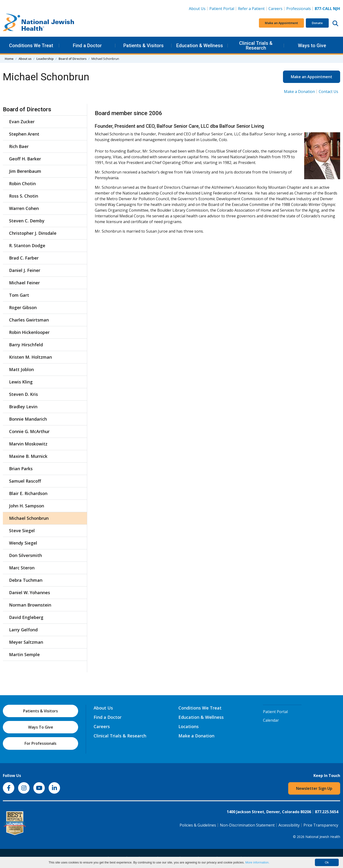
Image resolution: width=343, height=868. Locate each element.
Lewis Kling (21, 382)
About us (25, 59)
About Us (197, 9)
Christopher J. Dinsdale (33, 233)
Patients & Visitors (144, 46)
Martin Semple (24, 654)
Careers (276, 8)
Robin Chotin (22, 184)
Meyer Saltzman (26, 642)
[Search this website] (335, 23)
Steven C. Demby (27, 221)
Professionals (299, 9)
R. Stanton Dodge (27, 245)
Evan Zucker (22, 122)
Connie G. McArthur (29, 431)
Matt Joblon (21, 369)
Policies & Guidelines (198, 825)
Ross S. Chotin (24, 196)
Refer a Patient (251, 9)
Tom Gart (19, 295)
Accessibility (289, 825)
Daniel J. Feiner (25, 270)
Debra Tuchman (26, 580)
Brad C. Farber (24, 258)
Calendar (271, 720)
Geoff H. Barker (25, 159)
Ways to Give (312, 46)
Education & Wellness (200, 46)
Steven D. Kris (23, 394)
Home (9, 59)
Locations (189, 726)
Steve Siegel (22, 531)
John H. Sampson (27, 506)
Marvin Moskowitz (28, 444)
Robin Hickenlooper (29, 332)
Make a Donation (299, 92)
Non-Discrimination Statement (247, 825)
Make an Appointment (281, 23)
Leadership (45, 59)
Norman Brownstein (30, 605)
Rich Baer (19, 146)
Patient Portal (222, 9)
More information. (257, 862)
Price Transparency (321, 825)
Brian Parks (21, 469)
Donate (317, 23)
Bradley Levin (23, 407)
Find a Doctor (87, 46)
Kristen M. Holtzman (30, 357)
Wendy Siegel (23, 543)
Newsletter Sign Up (314, 788)
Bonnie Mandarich (28, 419)
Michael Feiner (24, 283)
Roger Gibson (23, 307)
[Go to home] (39, 23)
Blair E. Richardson (28, 493)
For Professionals (40, 743)
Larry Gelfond (23, 630)
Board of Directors (73, 59)
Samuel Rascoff (25, 481)
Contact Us (328, 92)
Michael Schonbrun (29, 518)
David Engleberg (26, 617)
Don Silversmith (25, 555)
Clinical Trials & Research (256, 46)
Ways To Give (41, 727)
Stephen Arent (24, 134)
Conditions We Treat (31, 46)
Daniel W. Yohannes (30, 592)
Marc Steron (22, 568)
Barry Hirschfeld (26, 345)
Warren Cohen (24, 208)
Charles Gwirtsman (29, 320)
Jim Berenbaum (25, 171)
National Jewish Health (323, 837)
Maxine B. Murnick (28, 456)
